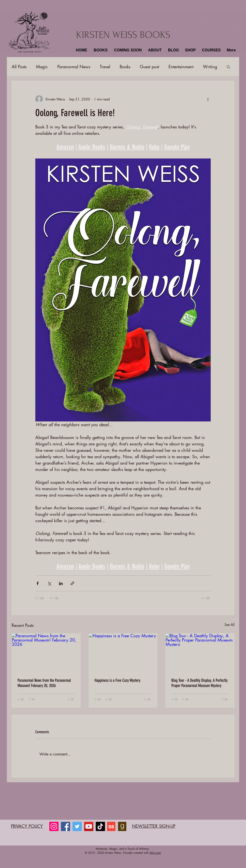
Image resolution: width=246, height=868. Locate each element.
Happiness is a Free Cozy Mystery (117, 680)
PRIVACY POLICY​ (27, 826)
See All (229, 625)
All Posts (19, 67)
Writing (210, 67)
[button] (100, 50)
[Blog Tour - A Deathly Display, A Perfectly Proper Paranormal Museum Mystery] (200, 653)
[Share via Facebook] (38, 583)
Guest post (149, 67)
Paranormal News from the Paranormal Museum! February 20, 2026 (44, 683)
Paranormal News (74, 67)
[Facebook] (66, 826)
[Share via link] (72, 583)
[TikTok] (100, 826)
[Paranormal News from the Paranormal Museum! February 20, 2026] (46, 653)
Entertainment (181, 67)
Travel (105, 67)
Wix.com (155, 853)
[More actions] (208, 99)
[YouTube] (89, 826)
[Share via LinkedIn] (61, 583)
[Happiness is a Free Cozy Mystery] (123, 653)
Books (125, 67)
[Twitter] (77, 826)
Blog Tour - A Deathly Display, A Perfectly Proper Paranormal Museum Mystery (199, 683)
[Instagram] (54, 826)
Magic (42, 67)
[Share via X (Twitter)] (49, 583)
